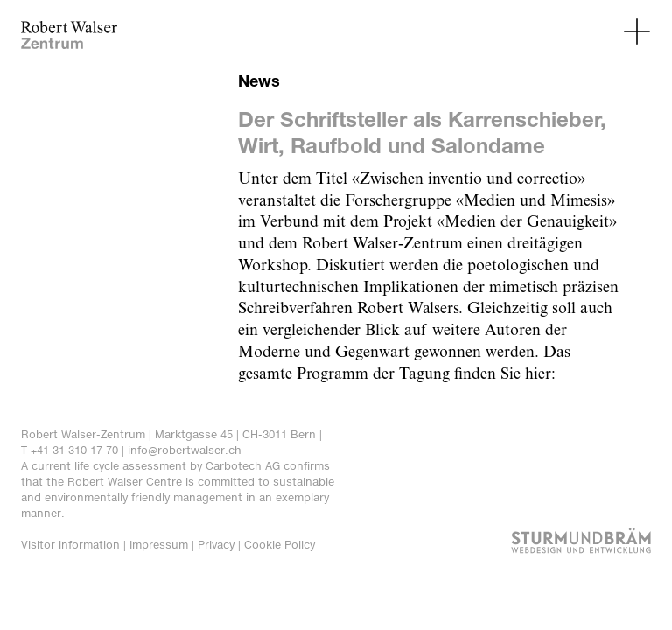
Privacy (216, 545)
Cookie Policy (280, 545)
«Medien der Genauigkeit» (527, 222)
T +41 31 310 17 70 (70, 450)
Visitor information (70, 545)
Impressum (159, 545)
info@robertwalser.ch (185, 450)
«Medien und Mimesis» (535, 201)
